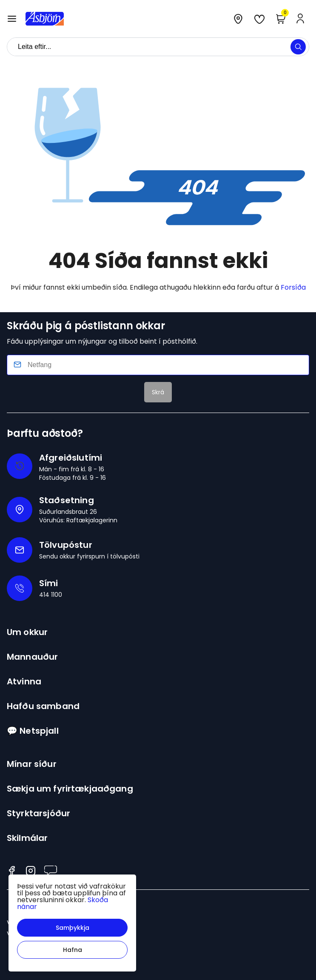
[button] (72, 928)
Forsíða (293, 287)
